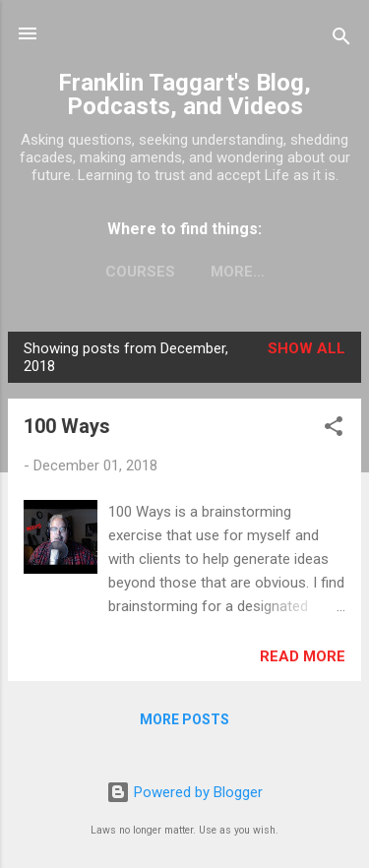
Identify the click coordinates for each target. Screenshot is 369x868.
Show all (307, 348)
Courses (140, 272)
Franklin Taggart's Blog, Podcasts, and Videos (184, 94)
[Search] (341, 40)
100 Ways (67, 426)
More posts (184, 719)
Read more (303, 656)
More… (238, 272)
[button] (334, 430)
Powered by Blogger (184, 792)
